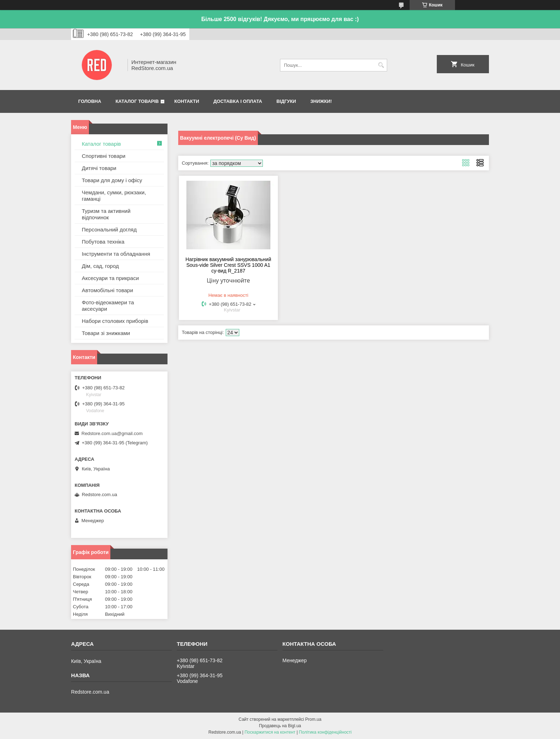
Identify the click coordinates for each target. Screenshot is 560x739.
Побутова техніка (103, 242)
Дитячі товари (99, 168)
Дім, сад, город (100, 266)
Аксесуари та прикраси (110, 278)
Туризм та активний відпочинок (106, 214)
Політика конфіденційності (325, 732)
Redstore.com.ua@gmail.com (112, 433)
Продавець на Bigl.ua (280, 726)
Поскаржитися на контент (270, 732)
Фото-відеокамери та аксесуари (108, 306)
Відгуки (286, 101)
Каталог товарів (137, 101)
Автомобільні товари (107, 290)
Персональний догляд (109, 229)
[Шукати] (381, 65)
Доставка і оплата (238, 101)
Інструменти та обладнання (116, 254)
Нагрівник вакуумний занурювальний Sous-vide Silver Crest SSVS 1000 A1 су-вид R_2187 (228, 265)
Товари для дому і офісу (112, 180)
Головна (90, 101)
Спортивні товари (104, 156)
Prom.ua (313, 719)
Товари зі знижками (106, 333)
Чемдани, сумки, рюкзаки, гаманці (114, 196)
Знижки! (321, 101)
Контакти (187, 101)
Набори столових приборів (115, 321)
